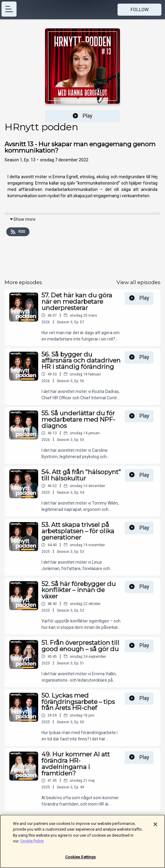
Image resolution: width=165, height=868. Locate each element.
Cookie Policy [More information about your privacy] (32, 843)
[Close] (155, 826)
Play (83, 116)
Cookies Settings (80, 859)
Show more (22, 219)
